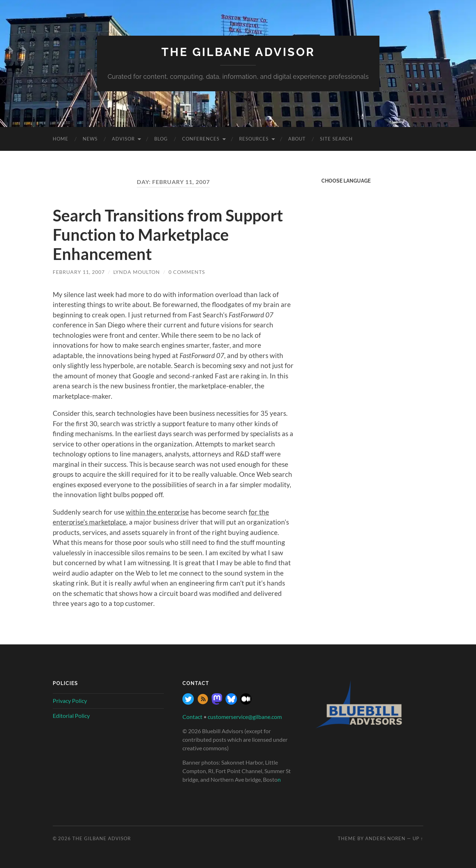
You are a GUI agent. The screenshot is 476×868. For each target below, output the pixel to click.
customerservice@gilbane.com (245, 717)
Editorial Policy (71, 716)
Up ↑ (418, 838)
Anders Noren (385, 838)
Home (61, 139)
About (297, 139)
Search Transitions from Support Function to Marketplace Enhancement (168, 235)
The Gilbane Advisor (238, 52)
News (90, 139)
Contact (192, 717)
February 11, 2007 (79, 272)
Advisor (123, 139)
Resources (254, 139)
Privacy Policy (70, 701)
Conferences (201, 139)
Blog (161, 139)
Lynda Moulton (137, 272)
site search (336, 139)
